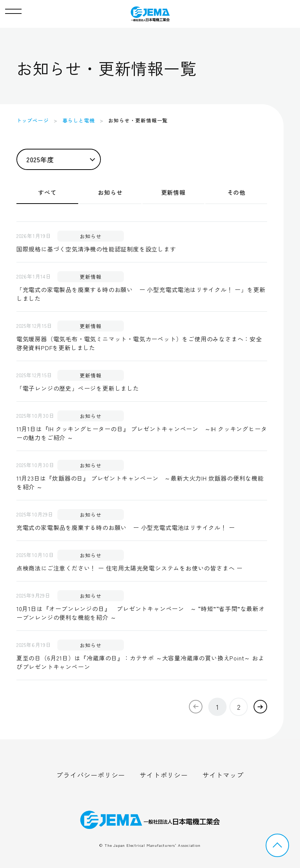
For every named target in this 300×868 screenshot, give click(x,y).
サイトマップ (223, 775)
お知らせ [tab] (110, 192)
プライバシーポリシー (91, 775)
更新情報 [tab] (173, 192)
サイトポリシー (164, 775)
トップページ (33, 120)
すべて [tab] (47, 192)
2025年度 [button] (40, 159)
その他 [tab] (236, 192)
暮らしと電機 (79, 120)
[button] (13, 10)
